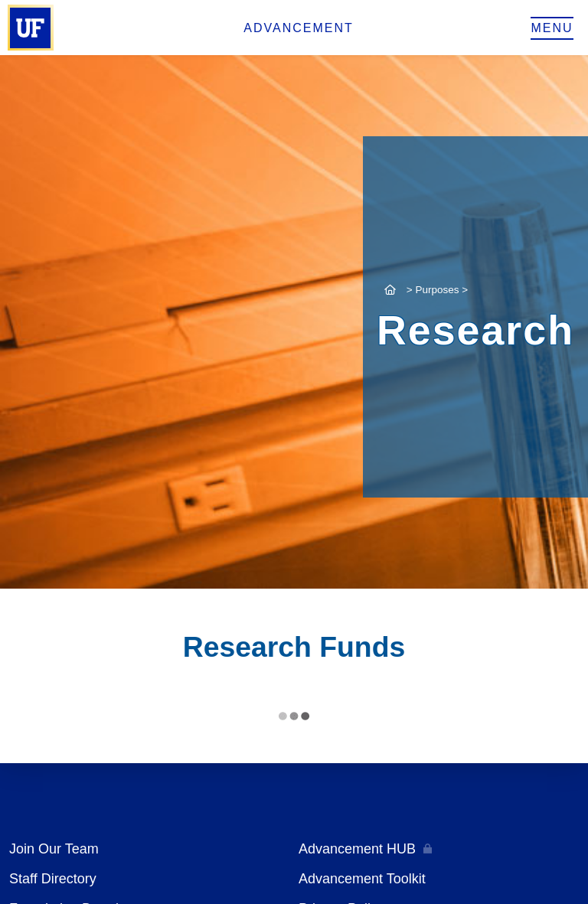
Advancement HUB (357, 849)
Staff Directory (53, 879)
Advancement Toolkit (362, 879)
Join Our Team (54, 849)
